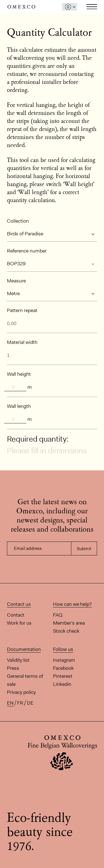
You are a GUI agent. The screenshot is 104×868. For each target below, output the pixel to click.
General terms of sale (25, 680)
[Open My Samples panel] (69, 7)
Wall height (19, 374)
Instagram (64, 660)
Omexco (21, 7)
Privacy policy (21, 692)
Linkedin (62, 684)
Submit (84, 549)
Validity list (18, 660)
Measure (16, 281)
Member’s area (69, 623)
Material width (22, 342)
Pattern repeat (22, 310)
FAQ (58, 615)
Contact (16, 615)
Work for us (19, 623)
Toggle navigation (92, 7)
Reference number (27, 251)
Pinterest (63, 676)
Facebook (63, 668)
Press (13, 668)
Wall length (19, 406)
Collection (18, 221)
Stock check (66, 631)
